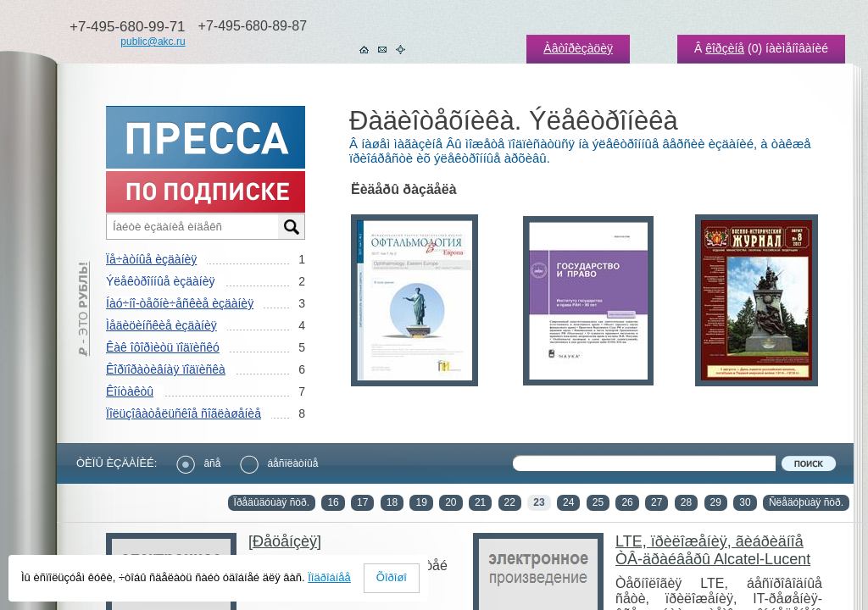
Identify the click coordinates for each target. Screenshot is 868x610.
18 (392, 502)
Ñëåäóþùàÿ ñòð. (806, 502)
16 (333, 502)
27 (657, 502)
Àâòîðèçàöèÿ (578, 48)
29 (716, 502)
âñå (198, 463)
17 (362, 502)
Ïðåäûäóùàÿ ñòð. (272, 502)
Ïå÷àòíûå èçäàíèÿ (151, 259)
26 (627, 502)
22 (510, 502)
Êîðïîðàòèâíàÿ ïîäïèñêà (166, 369)
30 (745, 502)
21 (480, 502)
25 (598, 502)
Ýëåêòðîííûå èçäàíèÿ (160, 281)
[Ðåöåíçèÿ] (285, 541)
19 (421, 502)
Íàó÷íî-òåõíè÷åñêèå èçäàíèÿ (180, 303)
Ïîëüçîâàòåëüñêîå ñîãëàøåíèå (184, 413)
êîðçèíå (725, 48)
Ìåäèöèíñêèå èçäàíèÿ (161, 325)
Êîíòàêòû (130, 391)
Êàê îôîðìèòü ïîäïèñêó (163, 347)
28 (686, 502)
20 (451, 502)
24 (568, 502)
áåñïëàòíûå (279, 463)
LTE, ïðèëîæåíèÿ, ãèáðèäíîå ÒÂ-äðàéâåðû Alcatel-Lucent (713, 550)
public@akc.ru (153, 42)
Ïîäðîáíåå (329, 577)
